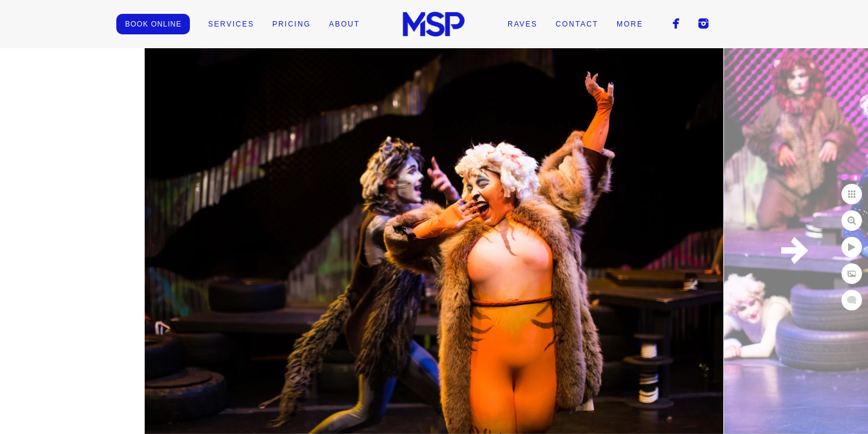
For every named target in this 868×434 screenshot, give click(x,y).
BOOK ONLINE (153, 24)
